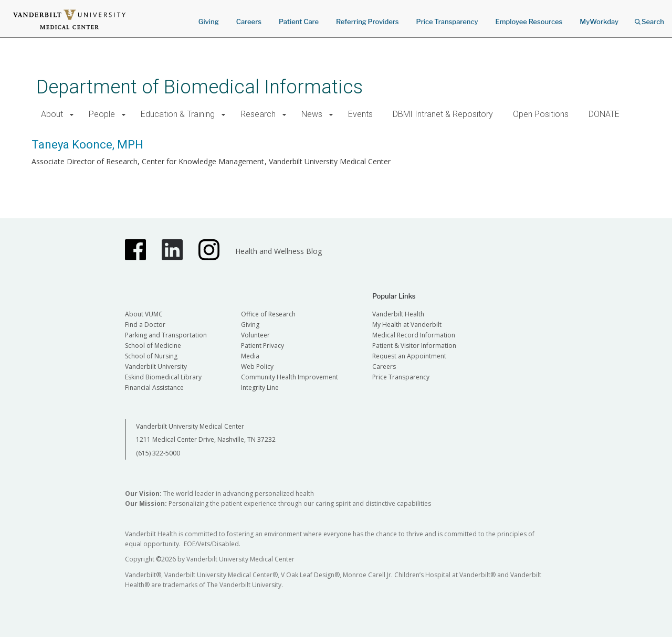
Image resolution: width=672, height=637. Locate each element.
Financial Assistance (154, 387)
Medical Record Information (414, 335)
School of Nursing (151, 356)
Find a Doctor (145, 325)
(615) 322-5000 (158, 453)
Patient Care (299, 22)
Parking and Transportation (166, 335)
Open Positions (541, 114)
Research (258, 114)
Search (649, 18)
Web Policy (257, 367)
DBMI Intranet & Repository (443, 114)
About (52, 114)
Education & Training (178, 114)
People (102, 114)
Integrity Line (260, 387)
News (312, 114)
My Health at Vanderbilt (407, 325)
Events (360, 114)
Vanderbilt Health (398, 314)
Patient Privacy (262, 346)
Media (250, 356)
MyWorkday (599, 22)
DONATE (604, 114)
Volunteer (255, 335)
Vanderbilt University (156, 367)
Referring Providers (367, 22)
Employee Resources (529, 22)
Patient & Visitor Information (414, 346)
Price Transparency (447, 22)
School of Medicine (153, 346)
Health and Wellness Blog (279, 251)
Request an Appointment (409, 356)
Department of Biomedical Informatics (199, 87)
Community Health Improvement (290, 377)
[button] (72, 115)
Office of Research (268, 314)
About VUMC (144, 314)
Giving (209, 22)
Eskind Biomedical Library (163, 377)
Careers (249, 22)
